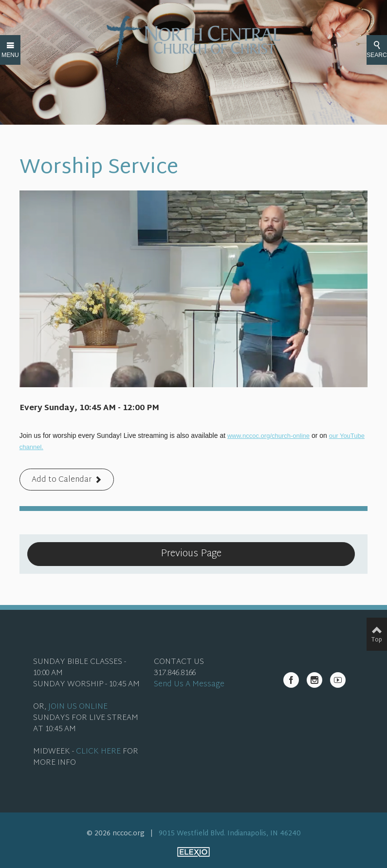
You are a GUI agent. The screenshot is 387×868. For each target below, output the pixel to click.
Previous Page (191, 554)
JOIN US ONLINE (78, 707)
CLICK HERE (98, 752)
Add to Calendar (62, 480)
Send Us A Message (189, 685)
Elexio (193, 852)
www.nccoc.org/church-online (268, 436)
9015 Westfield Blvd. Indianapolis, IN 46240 (230, 834)
